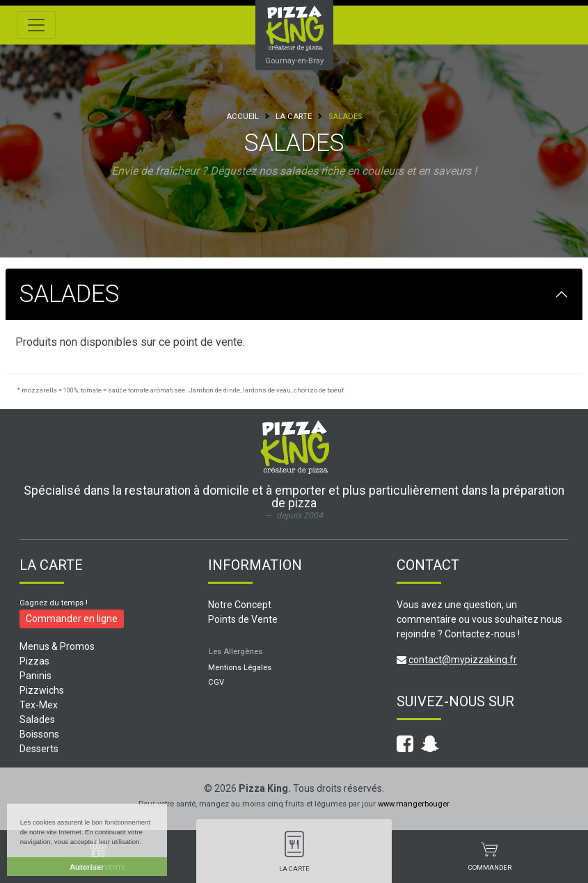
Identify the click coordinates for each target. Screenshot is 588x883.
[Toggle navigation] (36, 25)
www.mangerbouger (414, 804)
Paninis (35, 676)
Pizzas (34, 661)
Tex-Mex (39, 705)
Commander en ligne (72, 619)
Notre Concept (240, 605)
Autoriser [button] (87, 867)
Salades (37, 719)
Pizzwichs (42, 690)
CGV (216, 682)
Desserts (39, 749)
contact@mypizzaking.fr (463, 660)
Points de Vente (243, 619)
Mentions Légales (240, 668)
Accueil (243, 117)
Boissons (39, 734)
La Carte (294, 117)
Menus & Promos (57, 646)
